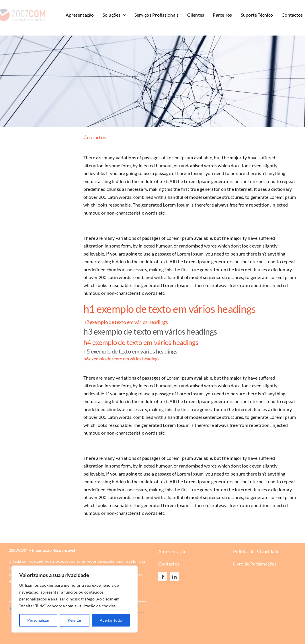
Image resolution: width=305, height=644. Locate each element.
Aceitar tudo (111, 620)
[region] (75, 599)
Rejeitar (75, 620)
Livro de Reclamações (255, 564)
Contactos (169, 564)
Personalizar (38, 620)
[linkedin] (174, 577)
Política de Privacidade (256, 551)
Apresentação (172, 551)
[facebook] (163, 577)
